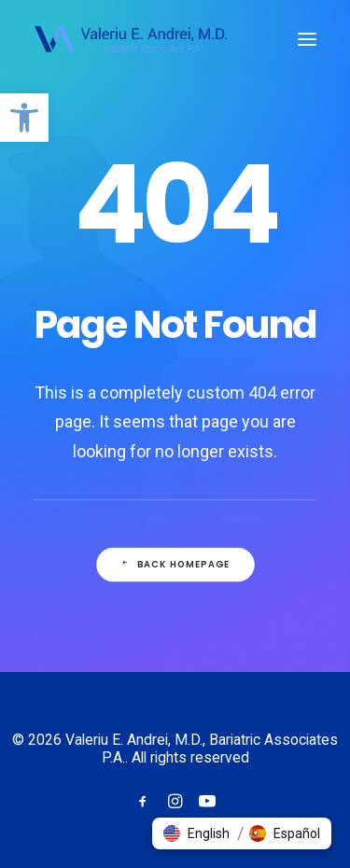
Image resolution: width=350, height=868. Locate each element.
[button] (24, 118)
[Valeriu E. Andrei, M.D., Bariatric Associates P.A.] (130, 39)
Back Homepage (175, 565)
